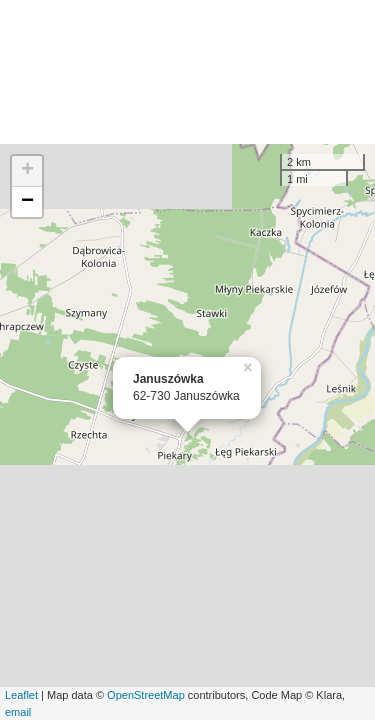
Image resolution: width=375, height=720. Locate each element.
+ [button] (27, 171)
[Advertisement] (187, 72)
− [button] (27, 202)
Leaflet (21, 695)
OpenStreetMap (146, 695)
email (18, 712)
